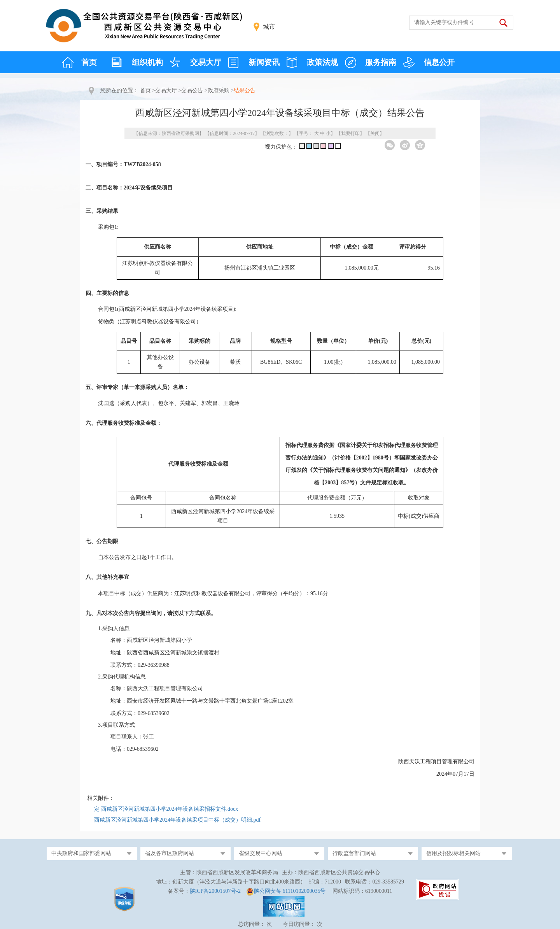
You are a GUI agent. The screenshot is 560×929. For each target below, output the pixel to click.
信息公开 (439, 62)
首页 (89, 62)
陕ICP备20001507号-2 (215, 891)
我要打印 (350, 133)
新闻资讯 (264, 62)
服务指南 (381, 62)
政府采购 (219, 90)
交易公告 (192, 90)
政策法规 (322, 62)
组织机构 (147, 62)
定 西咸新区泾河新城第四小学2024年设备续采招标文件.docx (166, 809)
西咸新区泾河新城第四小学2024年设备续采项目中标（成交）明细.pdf (177, 820)
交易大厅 (206, 62)
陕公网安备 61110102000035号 (290, 891)
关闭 (375, 133)
